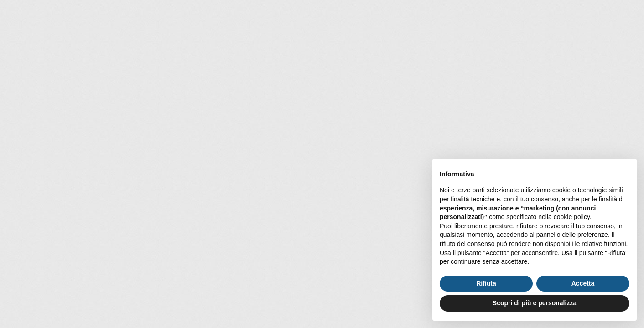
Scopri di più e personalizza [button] (535, 303)
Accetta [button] (583, 283)
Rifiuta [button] (486, 283)
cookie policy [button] (572, 217)
